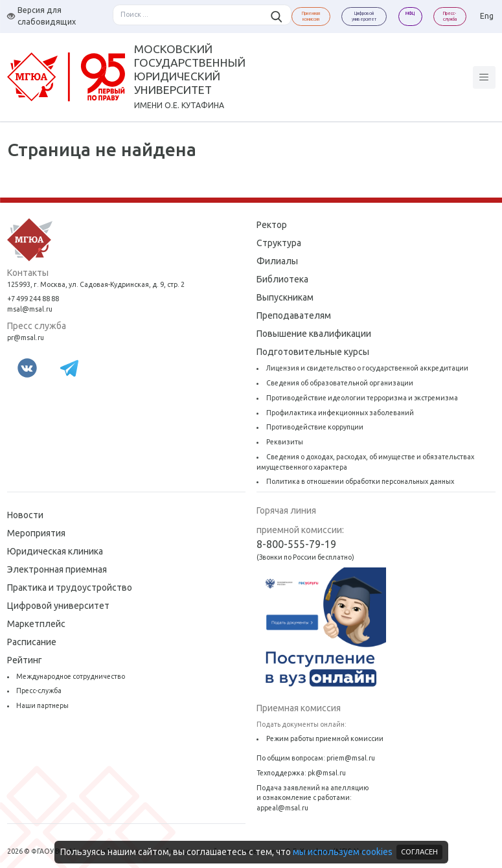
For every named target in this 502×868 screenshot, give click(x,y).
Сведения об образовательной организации (340, 383)
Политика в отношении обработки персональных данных (360, 481)
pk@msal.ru (327, 773)
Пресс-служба (39, 691)
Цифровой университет (58, 606)
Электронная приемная (57, 569)
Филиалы (277, 261)
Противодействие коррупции (315, 427)
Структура (279, 243)
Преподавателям (294, 315)
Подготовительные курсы (313, 352)
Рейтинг (25, 660)
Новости (25, 515)
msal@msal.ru (30, 309)
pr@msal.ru (26, 337)
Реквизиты (285, 442)
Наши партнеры (42, 705)
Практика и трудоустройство (70, 588)
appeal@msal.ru (282, 808)
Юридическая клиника (55, 551)
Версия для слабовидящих (41, 16)
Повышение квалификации (314, 334)
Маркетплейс (36, 624)
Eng (487, 16)
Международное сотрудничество (71, 676)
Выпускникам (285, 297)
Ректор (272, 225)
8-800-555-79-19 (296, 544)
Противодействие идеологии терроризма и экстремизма (362, 398)
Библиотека (282, 279)
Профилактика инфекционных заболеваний (340, 413)
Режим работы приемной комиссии (325, 738)
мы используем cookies (343, 852)
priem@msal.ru (351, 758)
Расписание (32, 642)
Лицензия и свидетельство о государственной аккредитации (367, 368)
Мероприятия (36, 533)
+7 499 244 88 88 (33, 299)
